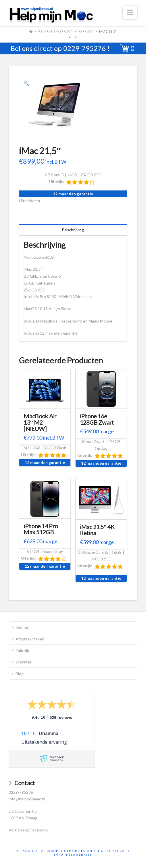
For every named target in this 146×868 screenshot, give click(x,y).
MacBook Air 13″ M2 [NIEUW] (40, 422)
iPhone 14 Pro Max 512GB (41, 529)
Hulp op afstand (78, 851)
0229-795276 (84, 48)
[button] (130, 12)
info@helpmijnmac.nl (27, 799)
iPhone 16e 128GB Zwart (97, 419)
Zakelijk (22, 650)
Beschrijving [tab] (73, 230)
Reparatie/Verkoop (55, 31)
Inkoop (22, 627)
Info (59, 854)
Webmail (23, 662)
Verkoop (86, 31)
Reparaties (27, 851)
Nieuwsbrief (79, 854)
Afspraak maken (30, 639)
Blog (20, 674)
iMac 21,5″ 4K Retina (97, 530)
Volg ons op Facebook (28, 830)
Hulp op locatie (114, 851)
